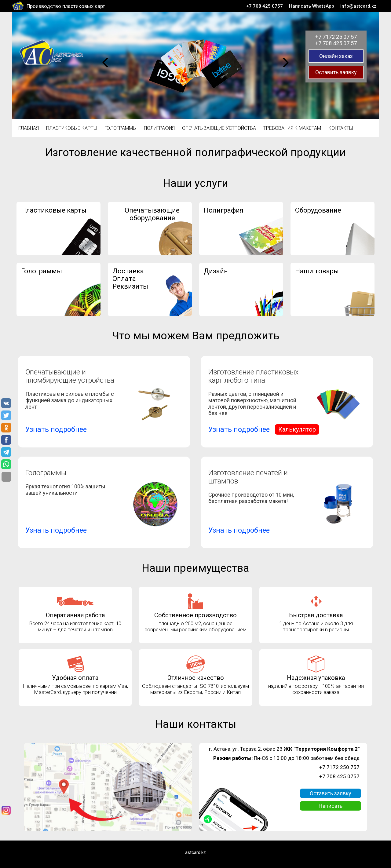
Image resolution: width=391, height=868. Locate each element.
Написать (331, 806)
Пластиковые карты (72, 128)
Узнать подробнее (56, 430)
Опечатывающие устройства (219, 128)
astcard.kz (195, 852)
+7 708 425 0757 (265, 6)
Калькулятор (297, 429)
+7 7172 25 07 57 (336, 37)
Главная (29, 128)
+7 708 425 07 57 (336, 43)
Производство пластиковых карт (66, 6)
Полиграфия (159, 128)
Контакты (341, 128)
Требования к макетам (292, 128)
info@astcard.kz (358, 6)
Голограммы (121, 128)
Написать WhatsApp (312, 6)
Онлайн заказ (336, 56)
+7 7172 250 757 (339, 767)
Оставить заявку (336, 72)
